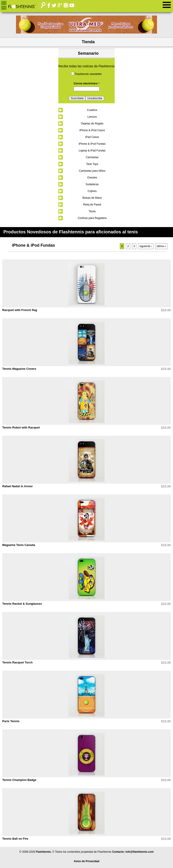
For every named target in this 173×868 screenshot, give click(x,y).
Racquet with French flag (20, 310)
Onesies (92, 178)
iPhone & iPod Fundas (92, 144)
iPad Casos (92, 137)
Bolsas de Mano (92, 198)
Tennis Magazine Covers (19, 369)
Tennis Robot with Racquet (21, 427)
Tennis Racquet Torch (17, 662)
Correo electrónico (87, 83)
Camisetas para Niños (92, 171)
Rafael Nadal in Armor (17, 486)
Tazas (92, 211)
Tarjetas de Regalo (92, 124)
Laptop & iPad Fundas (92, 151)
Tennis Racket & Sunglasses (22, 604)
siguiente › (146, 246)
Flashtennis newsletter (88, 74)
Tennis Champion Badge (19, 780)
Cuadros (92, 110)
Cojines (92, 191)
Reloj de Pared (92, 205)
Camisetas (92, 157)
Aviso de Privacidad (86, 861)
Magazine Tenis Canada (19, 545)
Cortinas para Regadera (92, 218)
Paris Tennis (11, 721)
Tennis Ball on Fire (15, 839)
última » (161, 246)
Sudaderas (92, 184)
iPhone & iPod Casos (92, 130)
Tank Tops (92, 164)
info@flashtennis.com (140, 852)
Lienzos (92, 117)
